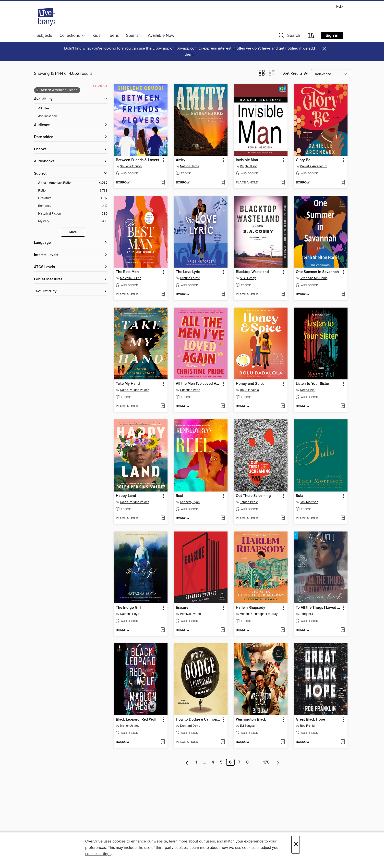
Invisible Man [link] (247, 160)
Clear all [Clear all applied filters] (100, 86)
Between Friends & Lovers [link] (137, 160)
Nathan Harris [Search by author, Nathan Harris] (189, 166)
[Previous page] (187, 762)
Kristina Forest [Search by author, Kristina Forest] (190, 278)
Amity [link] (181, 160)
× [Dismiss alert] (324, 49)
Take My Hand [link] (128, 384)
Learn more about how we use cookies (222, 848)
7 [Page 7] (239, 762)
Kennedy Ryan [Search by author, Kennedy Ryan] (190, 502)
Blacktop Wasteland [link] (252, 272)
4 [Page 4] (213, 762)
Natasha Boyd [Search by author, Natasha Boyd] (130, 614)
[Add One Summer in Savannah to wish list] (343, 295)
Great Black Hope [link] (310, 720)
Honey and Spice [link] (250, 384)
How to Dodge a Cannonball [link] (198, 720)
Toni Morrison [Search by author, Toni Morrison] (309, 502)
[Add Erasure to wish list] (223, 630)
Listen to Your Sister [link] (312, 384)
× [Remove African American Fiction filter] (37, 90)
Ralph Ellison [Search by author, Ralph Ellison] (249, 166)
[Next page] (278, 762)
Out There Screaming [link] (253, 496)
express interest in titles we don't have (237, 48)
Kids (96, 36)
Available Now (161, 36)
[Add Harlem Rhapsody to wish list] (283, 630)
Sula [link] (300, 496)
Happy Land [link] (126, 496)
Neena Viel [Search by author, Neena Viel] (308, 390)
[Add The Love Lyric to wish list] (223, 295)
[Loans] (311, 36)
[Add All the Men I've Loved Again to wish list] (223, 406)
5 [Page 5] (221, 762)
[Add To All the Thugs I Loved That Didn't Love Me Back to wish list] (343, 630)
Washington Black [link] (251, 720)
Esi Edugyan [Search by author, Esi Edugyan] (248, 726)
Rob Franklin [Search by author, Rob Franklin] (309, 726)
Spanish (133, 36)
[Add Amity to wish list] (223, 183)
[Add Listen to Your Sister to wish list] (343, 406)
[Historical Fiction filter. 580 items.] (73, 214)
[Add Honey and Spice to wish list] (283, 406)
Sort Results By (295, 73)
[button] (289, 36)
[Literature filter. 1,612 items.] (73, 198)
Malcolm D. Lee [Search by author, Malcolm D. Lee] (131, 278)
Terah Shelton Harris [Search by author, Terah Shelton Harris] (314, 278)
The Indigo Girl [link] (128, 608)
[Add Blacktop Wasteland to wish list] (283, 295)
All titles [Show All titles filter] (44, 109)
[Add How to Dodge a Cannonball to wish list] (223, 742)
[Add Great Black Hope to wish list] (343, 742)
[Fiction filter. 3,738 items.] (73, 191)
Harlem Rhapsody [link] (251, 608)
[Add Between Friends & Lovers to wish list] (163, 183)
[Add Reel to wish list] (223, 518)
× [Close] (296, 845)
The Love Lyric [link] (188, 272)
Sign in (332, 36)
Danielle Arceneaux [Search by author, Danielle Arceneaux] (313, 166)
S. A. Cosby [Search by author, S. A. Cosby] (248, 278)
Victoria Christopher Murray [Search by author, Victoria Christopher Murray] (259, 614)
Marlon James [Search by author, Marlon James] (130, 726)
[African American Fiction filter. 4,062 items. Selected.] (73, 183)
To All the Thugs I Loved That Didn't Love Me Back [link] (318, 608)
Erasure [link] (182, 608)
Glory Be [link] (303, 160)
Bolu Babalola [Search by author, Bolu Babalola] (249, 390)
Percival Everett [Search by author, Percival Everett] (191, 614)
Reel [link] (179, 496)
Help (339, 7)
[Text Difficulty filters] (71, 291)
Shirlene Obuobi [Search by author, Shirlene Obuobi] (131, 166)
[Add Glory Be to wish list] (343, 183)
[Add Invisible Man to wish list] (283, 183)
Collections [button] (72, 36)
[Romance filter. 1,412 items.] (73, 206)
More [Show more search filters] (73, 232)
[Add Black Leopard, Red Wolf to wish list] (163, 742)
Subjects (44, 36)
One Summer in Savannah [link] (317, 272)
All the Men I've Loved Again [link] (198, 384)
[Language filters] (71, 243)
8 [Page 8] (247, 762)
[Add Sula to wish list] (343, 518)
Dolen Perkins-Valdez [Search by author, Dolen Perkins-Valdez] (135, 390)
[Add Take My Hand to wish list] (163, 406)
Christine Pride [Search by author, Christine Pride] (190, 390)
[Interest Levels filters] (71, 255)
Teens (113, 36)
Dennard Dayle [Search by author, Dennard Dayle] (190, 726)
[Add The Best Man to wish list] (163, 295)
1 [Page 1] (196, 762)
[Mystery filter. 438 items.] (73, 221)
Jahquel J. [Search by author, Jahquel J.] (307, 614)
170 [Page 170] (266, 762)
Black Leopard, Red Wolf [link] (136, 720)
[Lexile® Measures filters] (71, 279)
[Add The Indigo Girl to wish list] (163, 630)
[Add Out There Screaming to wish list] (283, 518)
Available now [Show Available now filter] (48, 116)
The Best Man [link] (127, 272)
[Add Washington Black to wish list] (283, 742)
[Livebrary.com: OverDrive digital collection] (46, 17)
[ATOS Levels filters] (71, 267)
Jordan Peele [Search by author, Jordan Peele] (249, 502)
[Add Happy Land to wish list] (163, 518)
